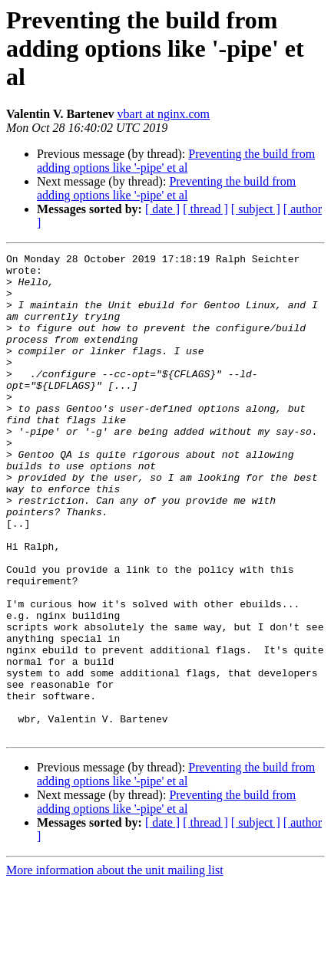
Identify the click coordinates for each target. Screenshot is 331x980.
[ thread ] (205, 209)
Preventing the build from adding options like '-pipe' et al (176, 161)
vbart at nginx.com (164, 114)
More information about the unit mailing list (115, 967)
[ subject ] (256, 209)
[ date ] (162, 209)
